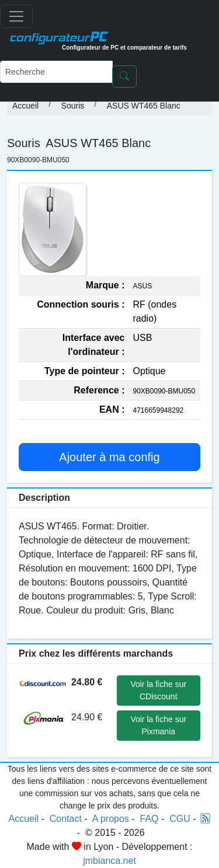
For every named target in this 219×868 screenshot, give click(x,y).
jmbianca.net (109, 861)
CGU (180, 819)
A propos (111, 819)
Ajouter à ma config (109, 457)
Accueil (25, 106)
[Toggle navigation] (16, 16)
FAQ (150, 819)
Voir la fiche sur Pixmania (158, 725)
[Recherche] (56, 72)
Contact (66, 819)
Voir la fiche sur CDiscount (158, 690)
